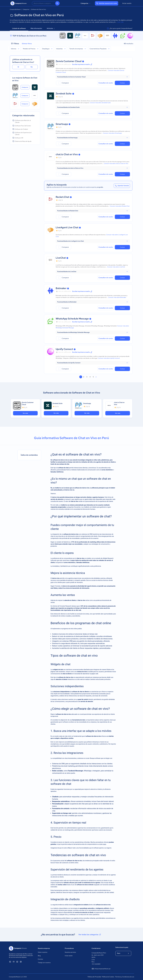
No (32, 67)
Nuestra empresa (44, 948)
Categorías (86, 3)
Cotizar (122, 83)
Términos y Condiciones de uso (125, 977)
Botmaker (61, 288)
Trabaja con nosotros (44, 963)
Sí (18, 67)
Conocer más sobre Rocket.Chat (120, 206)
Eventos (40, 959)
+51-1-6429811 (96, 964)
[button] (93, 77)
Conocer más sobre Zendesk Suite (100, 103)
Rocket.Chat (62, 197)
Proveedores (69, 948)
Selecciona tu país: (122, 947)
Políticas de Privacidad (94, 977)
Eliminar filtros (27, 44)
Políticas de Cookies (108, 977)
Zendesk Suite (64, 94)
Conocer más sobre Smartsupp (112, 133)
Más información (36, 28)
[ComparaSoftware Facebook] (17, 962)
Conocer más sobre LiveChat (116, 267)
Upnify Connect (64, 349)
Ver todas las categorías (90, 935)
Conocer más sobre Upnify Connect (109, 358)
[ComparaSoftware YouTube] (14, 962)
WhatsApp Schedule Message (72, 319)
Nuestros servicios (70, 952)
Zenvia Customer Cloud (69, 61)
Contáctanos (96, 948)
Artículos (51, 28)
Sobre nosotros (43, 952)
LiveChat (61, 258)
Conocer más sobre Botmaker (117, 297)
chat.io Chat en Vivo (67, 154)
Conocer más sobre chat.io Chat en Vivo (116, 163)
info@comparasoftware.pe (101, 969)
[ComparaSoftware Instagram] (21, 962)
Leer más (120, 22)
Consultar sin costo (106, 83)
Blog (39, 956)
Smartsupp (62, 124)
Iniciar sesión (127, 3)
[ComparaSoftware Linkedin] (10, 962)
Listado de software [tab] (19, 28)
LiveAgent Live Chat (67, 227)
